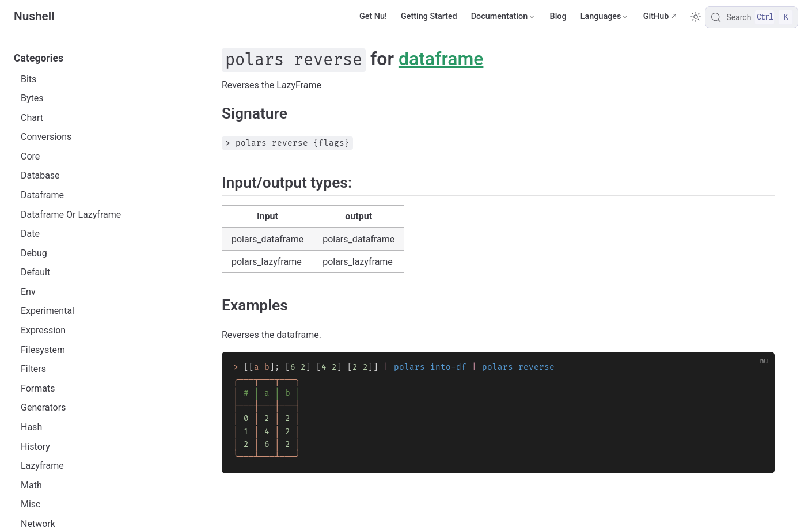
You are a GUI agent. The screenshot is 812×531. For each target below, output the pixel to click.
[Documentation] (504, 17)
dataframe (441, 59)
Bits (29, 79)
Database (40, 175)
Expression (43, 330)
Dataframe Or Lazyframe (71, 215)
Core (30, 156)
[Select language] (605, 17)
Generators (43, 407)
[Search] (752, 17)
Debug (34, 253)
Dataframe (42, 195)
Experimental (48, 311)
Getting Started (429, 16)
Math (31, 485)
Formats (38, 388)
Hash (31, 427)
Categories (39, 58)
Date (30, 234)
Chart (32, 118)
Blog (558, 16)
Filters (33, 369)
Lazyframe (42, 466)
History (35, 447)
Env (28, 292)
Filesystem (43, 350)
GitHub (656, 16)
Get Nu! (373, 16)
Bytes (32, 98)
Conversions (46, 137)
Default (35, 272)
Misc (31, 504)
